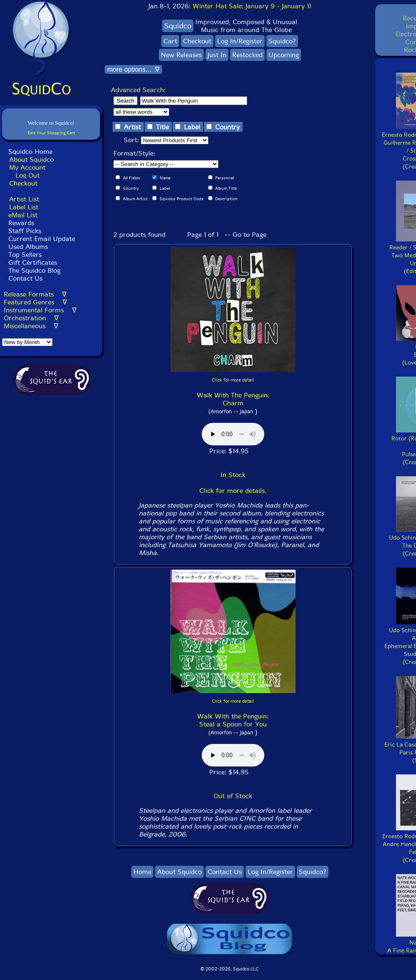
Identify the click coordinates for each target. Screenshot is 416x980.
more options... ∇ (133, 69)
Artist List (24, 199)
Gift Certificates (33, 263)
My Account (27, 167)
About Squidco (31, 160)
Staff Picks (25, 231)
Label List (24, 207)
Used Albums (28, 247)
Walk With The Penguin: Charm (233, 399)
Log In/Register (240, 41)
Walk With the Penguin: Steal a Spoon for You (233, 720)
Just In (217, 55)
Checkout (23, 183)
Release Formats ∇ (35, 294)
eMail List (23, 215)
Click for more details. (233, 491)
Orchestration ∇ (31, 318)
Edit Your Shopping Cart (51, 133)
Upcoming (284, 55)
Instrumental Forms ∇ (40, 310)
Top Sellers (25, 255)
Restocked (247, 55)
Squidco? (282, 41)
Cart (170, 41)
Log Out (28, 175)
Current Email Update (41, 239)
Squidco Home (30, 152)
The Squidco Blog (34, 270)
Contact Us (24, 278)
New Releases (181, 55)
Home (142, 872)
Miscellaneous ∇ (31, 326)
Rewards (21, 223)
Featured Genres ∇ (35, 302)
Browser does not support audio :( (233, 434)
